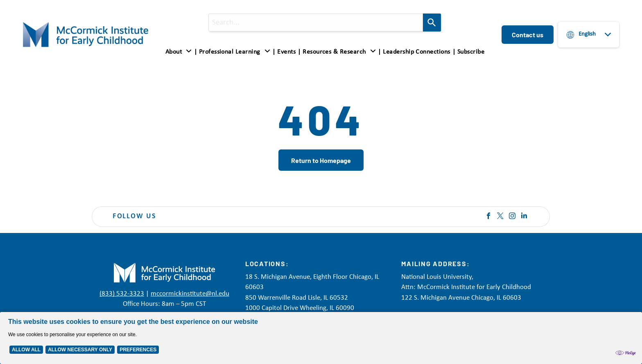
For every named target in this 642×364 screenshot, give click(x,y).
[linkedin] (524, 217)
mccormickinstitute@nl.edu (190, 294)
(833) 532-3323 (122, 294)
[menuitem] (180, 52)
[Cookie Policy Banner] (321, 338)
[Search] (432, 23)
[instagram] (512, 217)
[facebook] (488, 217)
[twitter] (500, 217)
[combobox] (316, 23)
